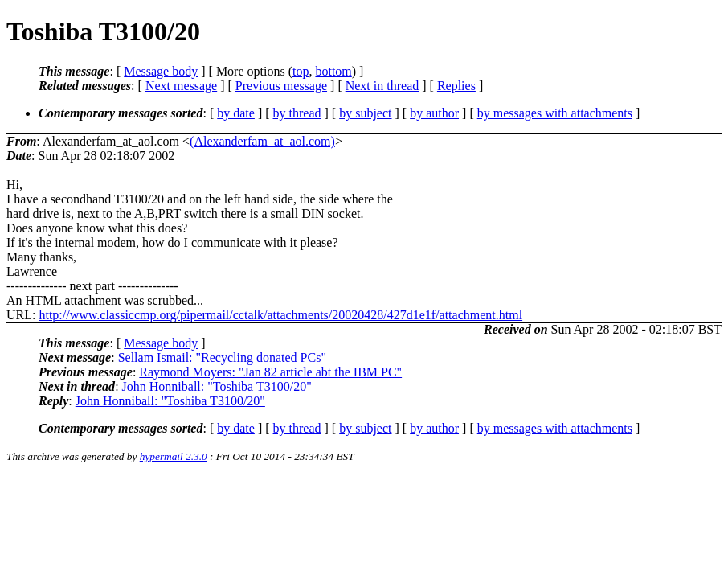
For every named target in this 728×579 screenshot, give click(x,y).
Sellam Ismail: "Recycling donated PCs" (222, 357)
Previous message (281, 86)
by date (236, 113)
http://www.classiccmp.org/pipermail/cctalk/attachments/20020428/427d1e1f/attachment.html (280, 315)
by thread (297, 113)
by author (434, 113)
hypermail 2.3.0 (174, 456)
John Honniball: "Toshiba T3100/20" (217, 386)
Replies (456, 86)
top (301, 71)
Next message (181, 86)
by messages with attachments (555, 113)
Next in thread (382, 86)
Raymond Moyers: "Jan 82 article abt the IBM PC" (270, 372)
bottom (333, 71)
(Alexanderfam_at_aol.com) (262, 141)
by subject (365, 113)
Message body (161, 71)
